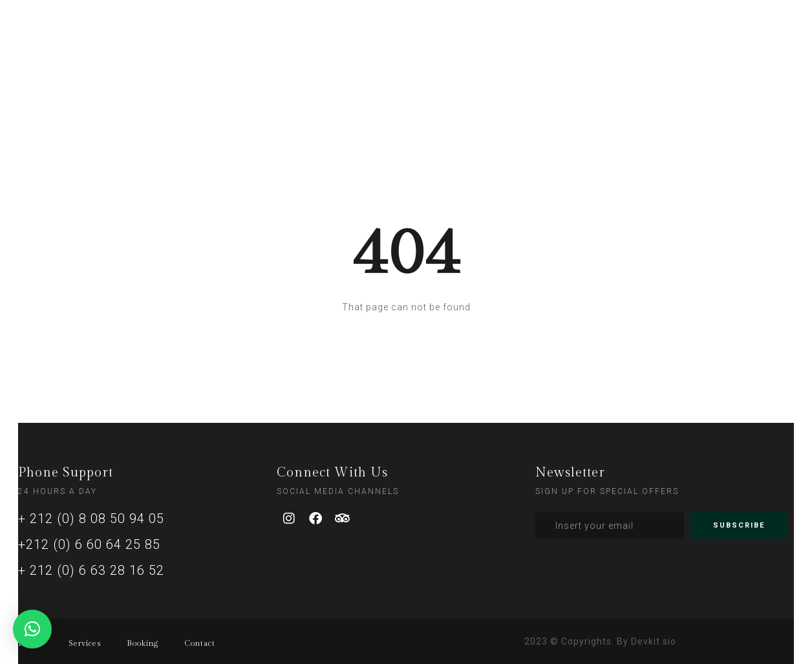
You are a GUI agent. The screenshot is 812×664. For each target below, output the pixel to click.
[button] (32, 629)
